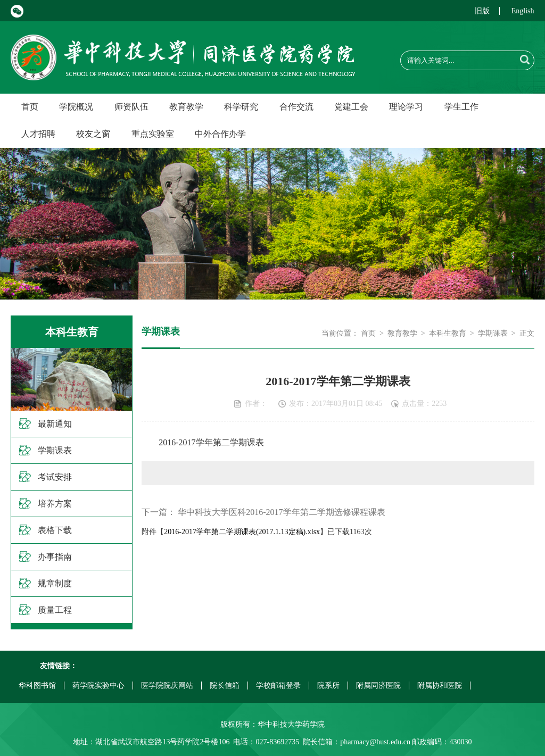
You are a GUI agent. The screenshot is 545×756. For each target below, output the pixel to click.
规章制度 (55, 583)
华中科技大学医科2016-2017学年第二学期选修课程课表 (281, 512)
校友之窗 (93, 134)
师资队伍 (131, 107)
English (523, 11)
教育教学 (186, 107)
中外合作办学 (220, 134)
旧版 (482, 11)
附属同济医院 (378, 686)
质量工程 (55, 610)
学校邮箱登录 (278, 686)
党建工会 (351, 107)
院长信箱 (225, 686)
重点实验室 (153, 134)
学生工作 (461, 107)
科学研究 (241, 107)
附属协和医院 (440, 686)
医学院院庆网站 (167, 686)
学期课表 (55, 450)
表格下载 (55, 530)
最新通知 (55, 424)
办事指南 (55, 557)
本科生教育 (448, 333)
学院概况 (76, 107)
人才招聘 (38, 134)
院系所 (328, 686)
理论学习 (406, 107)
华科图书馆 (37, 686)
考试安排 (55, 477)
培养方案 (55, 504)
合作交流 (296, 107)
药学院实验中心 (98, 686)
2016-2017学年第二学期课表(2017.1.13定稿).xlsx (242, 532)
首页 (30, 107)
